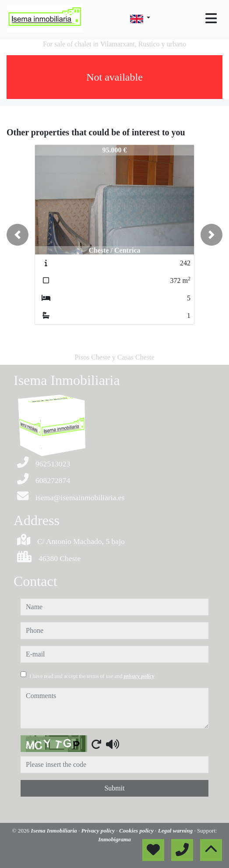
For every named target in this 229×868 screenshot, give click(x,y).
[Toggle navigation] (211, 18)
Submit (114, 788)
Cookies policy (137, 831)
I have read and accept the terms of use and (92, 676)
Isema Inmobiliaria (55, 831)
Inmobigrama (114, 839)
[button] (18, 235)
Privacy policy (99, 831)
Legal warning (176, 831)
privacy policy (139, 676)
